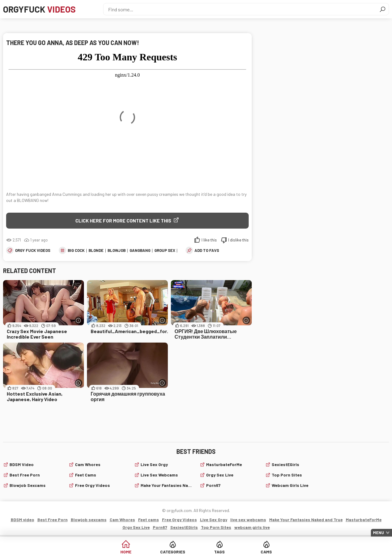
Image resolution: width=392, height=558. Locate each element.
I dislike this (238, 240)
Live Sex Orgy (154, 464)
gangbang (140, 250)
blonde (96, 250)
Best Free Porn (25, 475)
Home (126, 552)
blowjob (117, 250)
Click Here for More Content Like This (123, 220)
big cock (76, 250)
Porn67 (213, 485)
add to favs (207, 250)
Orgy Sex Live (220, 475)
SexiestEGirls (285, 464)
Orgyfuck (39, 9)
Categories (173, 552)
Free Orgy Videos (92, 485)
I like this (209, 240)
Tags (219, 552)
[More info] (79, 320)
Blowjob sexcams (28, 485)
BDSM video (22, 464)
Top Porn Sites (287, 475)
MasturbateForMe (224, 464)
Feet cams (86, 475)
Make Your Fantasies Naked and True (166, 485)
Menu (379, 533)
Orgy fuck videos (33, 250)
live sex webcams (159, 475)
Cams (266, 552)
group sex (165, 250)
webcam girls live (290, 485)
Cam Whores (88, 464)
